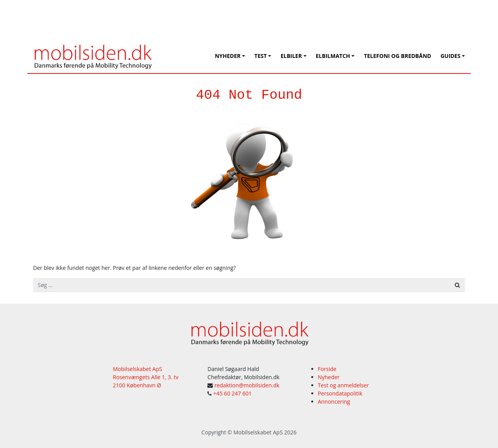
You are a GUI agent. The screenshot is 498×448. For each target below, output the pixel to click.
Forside (327, 369)
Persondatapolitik (340, 393)
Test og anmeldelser (343, 385)
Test (261, 56)
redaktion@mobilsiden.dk (247, 385)
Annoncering (334, 402)
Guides (450, 56)
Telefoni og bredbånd (397, 56)
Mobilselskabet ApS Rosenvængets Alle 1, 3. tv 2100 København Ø (146, 377)
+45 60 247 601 (232, 393)
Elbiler (291, 56)
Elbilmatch (333, 56)
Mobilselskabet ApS (258, 432)
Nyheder (228, 56)
